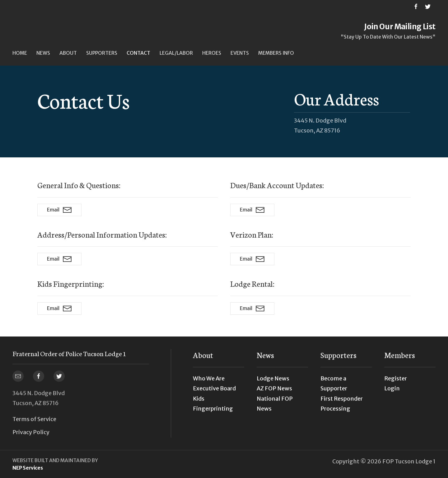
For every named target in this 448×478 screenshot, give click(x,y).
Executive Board (214, 392)
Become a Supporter (334, 387)
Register (396, 382)
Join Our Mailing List (400, 27)
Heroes (212, 53)
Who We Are (209, 382)
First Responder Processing (342, 407)
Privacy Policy (31, 432)
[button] (43, 53)
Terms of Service (34, 419)
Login (392, 392)
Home (20, 53)
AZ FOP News (274, 392)
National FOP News (275, 407)
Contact (138, 53)
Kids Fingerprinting (213, 407)
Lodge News (273, 382)
